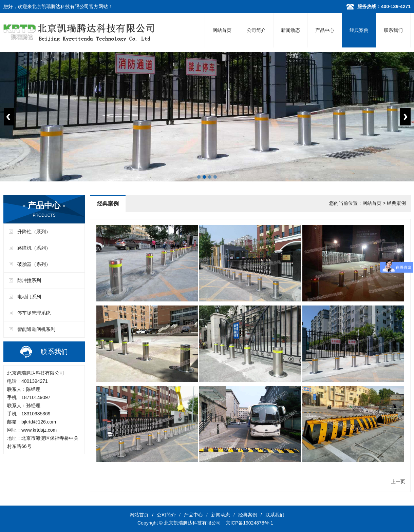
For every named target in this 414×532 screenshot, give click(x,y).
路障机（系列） (34, 248)
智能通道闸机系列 (36, 329)
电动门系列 (29, 297)
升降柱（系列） (34, 232)
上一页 (398, 481)
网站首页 (222, 30)
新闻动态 (290, 30)
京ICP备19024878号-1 (249, 523)
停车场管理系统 (34, 313)
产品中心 (325, 30)
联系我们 (393, 30)
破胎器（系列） (34, 264)
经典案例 (359, 30)
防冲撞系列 (29, 280)
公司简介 (256, 30)
